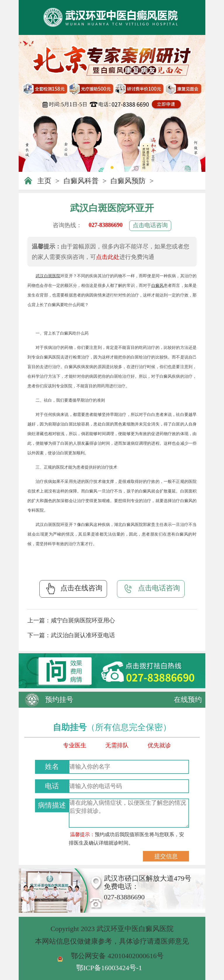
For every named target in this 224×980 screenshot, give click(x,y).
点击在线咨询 (73, 589)
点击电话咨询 (150, 225)
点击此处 (108, 257)
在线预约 (188, 700)
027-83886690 (106, 225)
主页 (44, 181)
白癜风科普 (81, 181)
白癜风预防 (128, 181)
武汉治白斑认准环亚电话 (83, 635)
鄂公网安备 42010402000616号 (117, 956)
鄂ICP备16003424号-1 (109, 968)
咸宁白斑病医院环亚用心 (83, 620)
